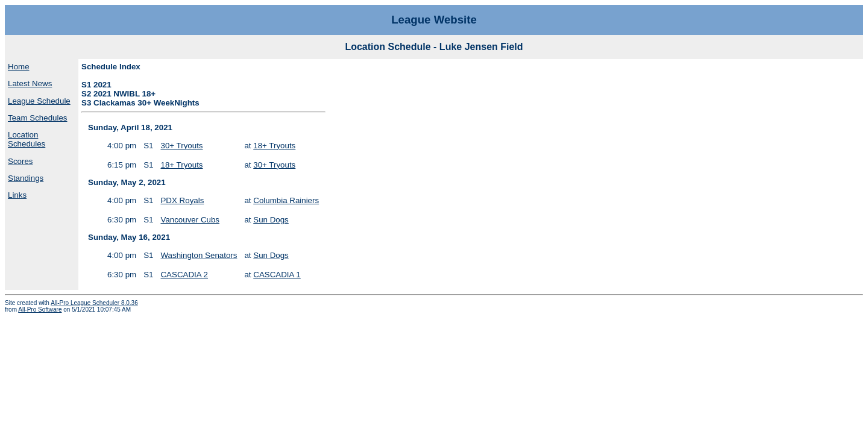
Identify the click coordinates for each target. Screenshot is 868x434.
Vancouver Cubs (190, 220)
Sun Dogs (271, 220)
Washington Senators (199, 255)
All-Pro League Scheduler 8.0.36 (94, 303)
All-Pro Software (40, 310)
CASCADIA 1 (277, 275)
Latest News (30, 83)
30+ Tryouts (181, 146)
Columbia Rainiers (286, 200)
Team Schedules (38, 118)
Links (17, 195)
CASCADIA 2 (184, 275)
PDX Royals (182, 200)
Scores (20, 161)
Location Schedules (27, 139)
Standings (26, 178)
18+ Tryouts (274, 146)
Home (19, 67)
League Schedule (39, 101)
